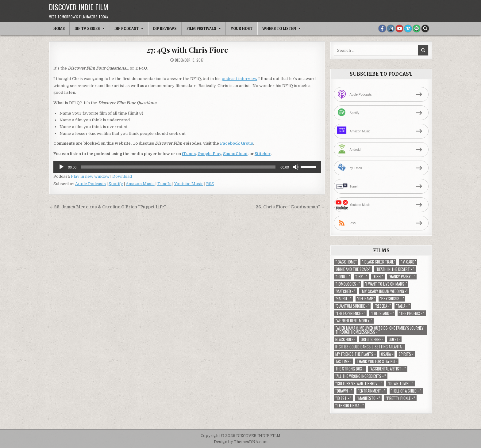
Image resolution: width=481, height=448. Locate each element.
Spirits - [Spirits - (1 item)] (406, 354)
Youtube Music (189, 184)
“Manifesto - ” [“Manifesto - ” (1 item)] (368, 398)
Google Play (209, 154)
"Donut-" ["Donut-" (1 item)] (342, 277)
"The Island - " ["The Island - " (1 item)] (382, 313)
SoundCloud (235, 154)
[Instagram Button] (391, 28)
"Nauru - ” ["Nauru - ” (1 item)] (343, 299)
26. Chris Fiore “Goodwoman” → (290, 207)
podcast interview (239, 79)
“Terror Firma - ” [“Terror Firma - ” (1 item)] (350, 406)
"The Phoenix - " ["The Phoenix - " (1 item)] (412, 313)
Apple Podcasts (90, 184)
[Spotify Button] (417, 28)
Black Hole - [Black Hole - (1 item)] (345, 339)
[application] (187, 167)
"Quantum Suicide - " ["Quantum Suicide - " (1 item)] (352, 306)
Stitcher (263, 154)
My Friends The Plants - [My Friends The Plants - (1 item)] (355, 354)
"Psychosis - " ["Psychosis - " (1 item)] (392, 299)
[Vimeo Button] (408, 28)
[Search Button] (425, 28)
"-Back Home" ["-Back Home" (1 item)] (346, 262)
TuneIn (164, 184)
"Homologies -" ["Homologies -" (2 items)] (347, 284)
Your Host (242, 28)
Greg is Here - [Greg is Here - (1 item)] (372, 339)
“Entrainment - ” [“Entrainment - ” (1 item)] (372, 391)
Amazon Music (140, 184)
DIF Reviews (165, 28)
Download (122, 176)
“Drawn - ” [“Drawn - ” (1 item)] (344, 391)
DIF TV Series (87, 28)
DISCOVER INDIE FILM (79, 7)
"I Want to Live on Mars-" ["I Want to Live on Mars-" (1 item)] (386, 284)
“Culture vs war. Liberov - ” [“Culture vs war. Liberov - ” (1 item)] (359, 383)
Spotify (116, 184)
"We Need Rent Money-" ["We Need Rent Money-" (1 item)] (354, 321)
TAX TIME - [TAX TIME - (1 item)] (343, 361)
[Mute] (296, 167)
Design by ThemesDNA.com (241, 442)
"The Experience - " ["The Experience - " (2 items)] (350, 313)
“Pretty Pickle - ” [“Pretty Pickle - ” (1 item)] (400, 398)
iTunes (189, 154)
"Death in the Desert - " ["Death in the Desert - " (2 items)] (395, 269)
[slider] (178, 167)
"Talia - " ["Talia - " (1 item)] (403, 306)
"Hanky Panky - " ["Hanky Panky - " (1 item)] (402, 277)
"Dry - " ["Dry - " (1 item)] (361, 277)
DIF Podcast (127, 28)
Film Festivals (201, 28)
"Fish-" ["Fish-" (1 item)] (378, 277)
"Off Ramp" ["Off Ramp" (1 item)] (366, 299)
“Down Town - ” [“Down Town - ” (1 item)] (400, 383)
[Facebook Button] (382, 28)
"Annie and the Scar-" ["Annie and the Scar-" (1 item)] (353, 269)
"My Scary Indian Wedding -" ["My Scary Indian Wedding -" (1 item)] (384, 291)
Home (59, 28)
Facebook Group (237, 143)
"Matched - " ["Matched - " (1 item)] (345, 291)
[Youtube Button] (399, 28)
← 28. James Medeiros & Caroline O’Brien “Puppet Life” (108, 207)
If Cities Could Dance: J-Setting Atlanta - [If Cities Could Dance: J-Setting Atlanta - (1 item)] (369, 347)
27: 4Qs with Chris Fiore (187, 50)
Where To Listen (279, 28)
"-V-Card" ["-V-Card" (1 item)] (408, 262)
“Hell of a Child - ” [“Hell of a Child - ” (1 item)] (406, 391)
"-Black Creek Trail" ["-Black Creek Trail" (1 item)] (378, 262)
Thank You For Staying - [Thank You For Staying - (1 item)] (377, 361)
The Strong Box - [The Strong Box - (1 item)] (350, 369)
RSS (210, 184)
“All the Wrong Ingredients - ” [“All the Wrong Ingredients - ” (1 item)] (361, 376)
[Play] (61, 167)
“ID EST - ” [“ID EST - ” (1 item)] (343, 398)
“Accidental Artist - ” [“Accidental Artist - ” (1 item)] (388, 369)
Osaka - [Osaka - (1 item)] (387, 354)
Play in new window (90, 176)
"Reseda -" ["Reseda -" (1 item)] (383, 306)
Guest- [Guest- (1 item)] (394, 339)
